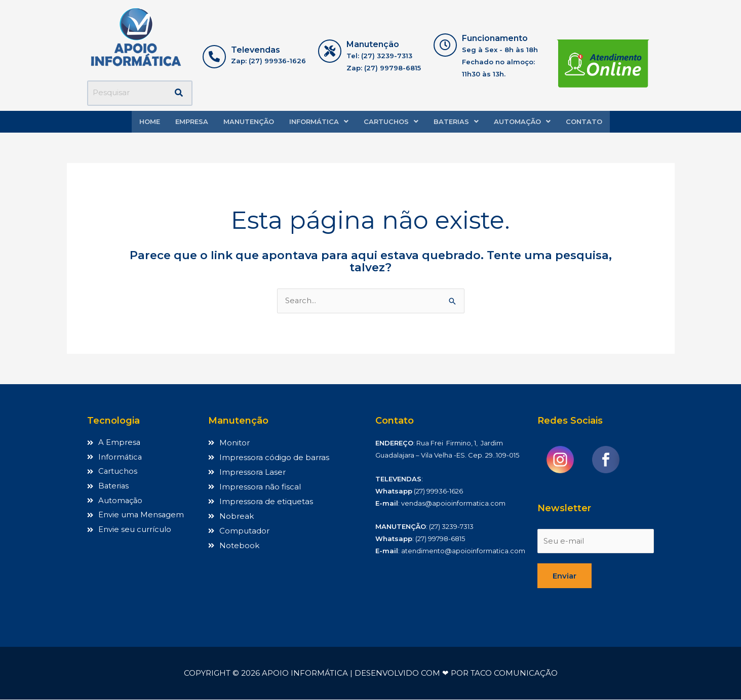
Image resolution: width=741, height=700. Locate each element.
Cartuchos (391, 121)
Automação (522, 121)
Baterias (456, 121)
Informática (319, 121)
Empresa (192, 121)
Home (150, 121)
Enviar (564, 576)
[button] (319, 122)
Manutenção (249, 121)
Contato (584, 121)
